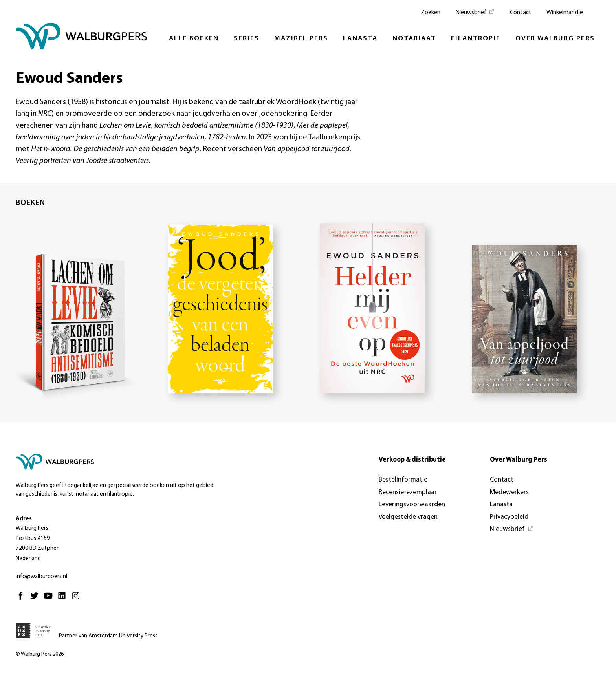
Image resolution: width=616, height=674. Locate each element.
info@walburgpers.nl (41, 577)
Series (247, 39)
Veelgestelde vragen (408, 517)
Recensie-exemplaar (408, 492)
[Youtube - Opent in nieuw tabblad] (50, 599)
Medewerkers (509, 492)
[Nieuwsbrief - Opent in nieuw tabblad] (475, 12)
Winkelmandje (565, 13)
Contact (521, 13)
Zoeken (431, 13)
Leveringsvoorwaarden (412, 505)
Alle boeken (194, 39)
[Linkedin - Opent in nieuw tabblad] (64, 599)
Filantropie (476, 39)
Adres (24, 519)
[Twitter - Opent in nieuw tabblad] (36, 599)
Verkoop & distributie (412, 460)
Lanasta (360, 39)
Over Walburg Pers (555, 39)
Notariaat (414, 39)
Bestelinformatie (403, 480)
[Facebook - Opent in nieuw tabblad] (23, 599)
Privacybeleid (509, 517)
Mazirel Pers (301, 39)
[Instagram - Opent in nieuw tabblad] (78, 599)
